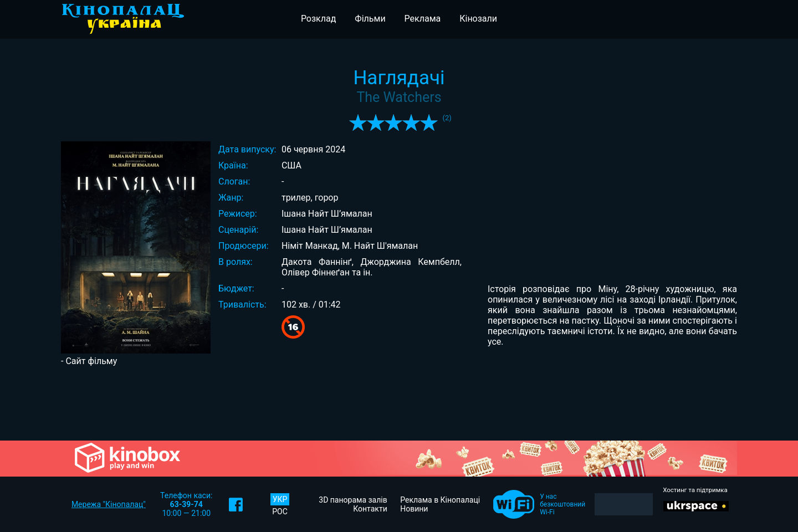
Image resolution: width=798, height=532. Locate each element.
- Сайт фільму (89, 361)
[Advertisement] (399, 402)
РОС (280, 511)
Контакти (370, 509)
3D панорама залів (353, 500)
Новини (414, 509)
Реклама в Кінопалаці (440, 500)
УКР (280, 499)
